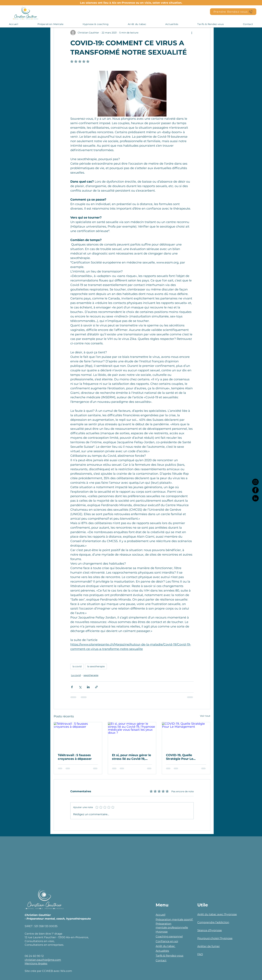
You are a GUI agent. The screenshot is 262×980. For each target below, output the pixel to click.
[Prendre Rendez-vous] (233, 12)
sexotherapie (91, 675)
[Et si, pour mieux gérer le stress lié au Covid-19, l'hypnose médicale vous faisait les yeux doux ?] (132, 736)
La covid (76, 675)
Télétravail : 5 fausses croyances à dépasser (75, 757)
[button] (50, 24)
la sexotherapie (96, 666)
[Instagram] (255, 482)
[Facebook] (255, 490)
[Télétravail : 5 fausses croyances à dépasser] (78, 736)
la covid (77, 666)
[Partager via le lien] (96, 687)
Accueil (160, 915)
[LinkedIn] (255, 498)
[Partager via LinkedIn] (88, 687)
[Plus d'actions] (192, 33)
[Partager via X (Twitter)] (80, 687)
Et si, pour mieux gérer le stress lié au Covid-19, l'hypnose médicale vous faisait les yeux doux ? (131, 757)
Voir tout (205, 716)
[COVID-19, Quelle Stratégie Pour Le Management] (186, 736)
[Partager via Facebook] (72, 687)
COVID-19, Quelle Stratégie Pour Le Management (180, 757)
